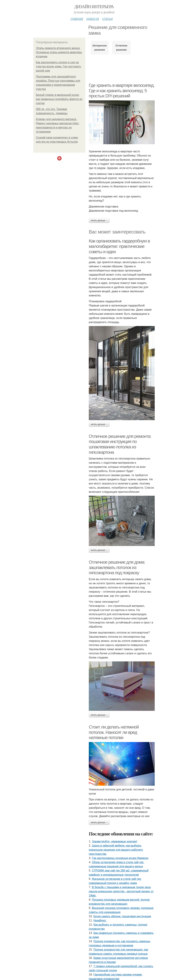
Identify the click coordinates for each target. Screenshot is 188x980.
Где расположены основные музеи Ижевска (120, 858)
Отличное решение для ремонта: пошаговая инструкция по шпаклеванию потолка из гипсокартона (120, 444)
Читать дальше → (99, 220)
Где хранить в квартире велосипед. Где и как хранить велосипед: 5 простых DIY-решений (122, 91)
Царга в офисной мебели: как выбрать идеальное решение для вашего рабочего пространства (116, 850)
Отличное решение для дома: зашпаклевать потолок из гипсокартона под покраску (117, 567)
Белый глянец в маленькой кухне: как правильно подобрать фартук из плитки (59, 99)
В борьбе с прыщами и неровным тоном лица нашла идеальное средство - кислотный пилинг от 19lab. (121, 891)
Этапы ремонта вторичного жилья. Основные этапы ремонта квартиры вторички (59, 52)
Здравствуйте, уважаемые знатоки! (115, 841)
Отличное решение (121, 48)
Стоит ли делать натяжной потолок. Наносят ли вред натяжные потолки (114, 732)
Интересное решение (100, 48)
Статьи (107, 19)
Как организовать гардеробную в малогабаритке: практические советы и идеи (119, 246)
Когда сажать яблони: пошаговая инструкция (122, 916)
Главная (77, 19)
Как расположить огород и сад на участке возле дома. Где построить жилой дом (59, 66)
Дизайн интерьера (94, 7)
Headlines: (100, 920)
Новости (93, 19)
